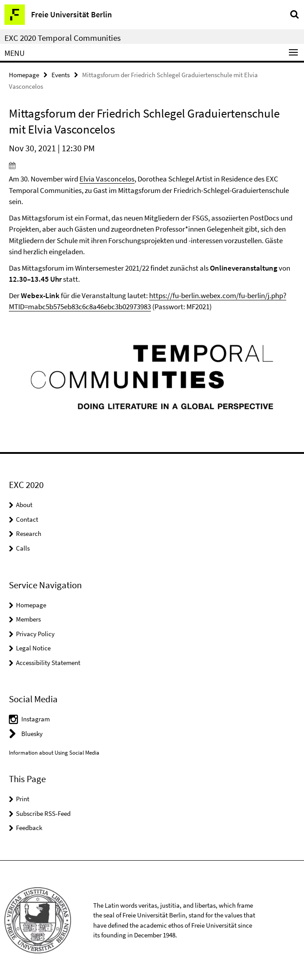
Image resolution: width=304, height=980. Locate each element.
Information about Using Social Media (54, 753)
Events (61, 75)
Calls (23, 548)
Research (29, 533)
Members (28, 619)
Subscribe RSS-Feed (43, 813)
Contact (27, 519)
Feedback (29, 828)
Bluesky (32, 734)
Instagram (36, 719)
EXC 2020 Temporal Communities (63, 38)
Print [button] (23, 799)
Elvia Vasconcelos (107, 179)
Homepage (24, 75)
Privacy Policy (35, 634)
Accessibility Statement (48, 663)
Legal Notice (33, 648)
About (24, 505)
